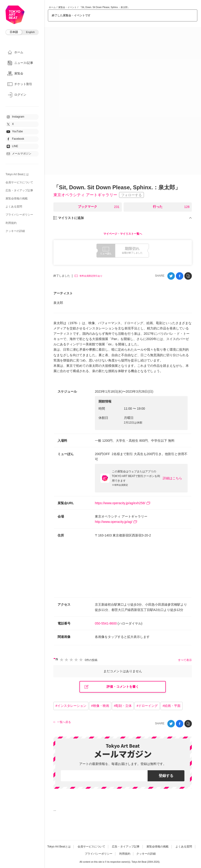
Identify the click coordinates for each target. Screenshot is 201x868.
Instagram (15, 117)
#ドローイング (147, 706)
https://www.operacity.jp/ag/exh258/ (122, 503)
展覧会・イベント (67, 7)
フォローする (135, 195)
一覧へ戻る (64, 722)
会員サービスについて (19, 182)
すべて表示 (185, 660)
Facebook (15, 139)
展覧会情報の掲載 (17, 198)
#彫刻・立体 (123, 706)
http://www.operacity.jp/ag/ (116, 522)
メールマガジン (19, 154)
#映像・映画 (100, 706)
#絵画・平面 (172, 706)
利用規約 (11, 223)
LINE (12, 146)
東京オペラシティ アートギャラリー (87, 195)
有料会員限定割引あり (89, 276)
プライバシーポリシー (19, 215)
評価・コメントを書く (112, 687)
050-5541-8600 (106, 624)
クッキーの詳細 (15, 231)
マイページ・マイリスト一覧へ (123, 234)
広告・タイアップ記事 (19, 190)
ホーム (52, 7)
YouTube (15, 132)
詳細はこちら (172, 478)
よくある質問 (14, 207)
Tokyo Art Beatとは (17, 174)
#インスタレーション (71, 706)
